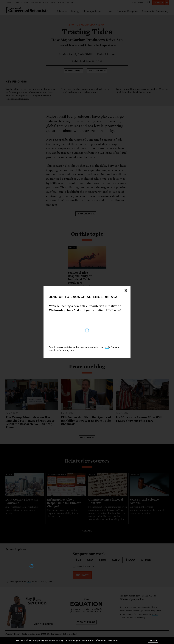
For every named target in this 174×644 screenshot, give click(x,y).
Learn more (112, 641)
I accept (153, 641)
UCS (107, 347)
